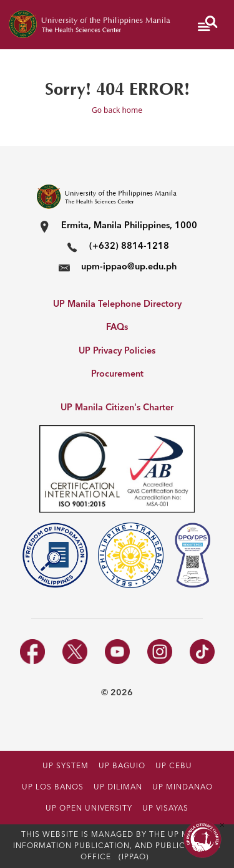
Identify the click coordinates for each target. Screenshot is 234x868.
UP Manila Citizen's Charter (117, 408)
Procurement (117, 374)
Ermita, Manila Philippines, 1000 (129, 226)
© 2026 (117, 693)
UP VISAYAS (165, 809)
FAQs (117, 328)
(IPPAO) (134, 857)
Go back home (117, 110)
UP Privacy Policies (117, 351)
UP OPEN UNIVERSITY (89, 809)
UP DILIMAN (118, 788)
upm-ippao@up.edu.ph (129, 267)
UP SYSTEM (66, 766)
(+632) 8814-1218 (129, 247)
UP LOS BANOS (53, 788)
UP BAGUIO (122, 766)
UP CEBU (174, 766)
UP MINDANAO (183, 788)
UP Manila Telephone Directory (117, 305)
